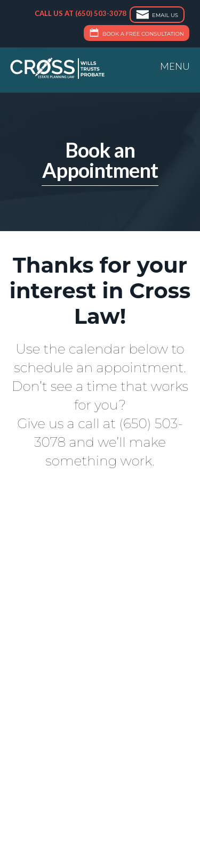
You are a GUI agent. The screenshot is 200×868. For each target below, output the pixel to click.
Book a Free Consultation (135, 34)
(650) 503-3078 (101, 13)
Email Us (156, 16)
